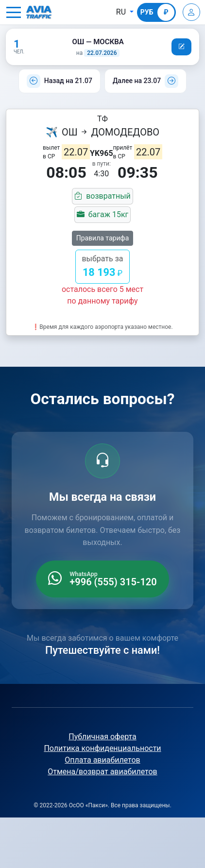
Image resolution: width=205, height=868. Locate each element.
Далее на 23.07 (137, 81)
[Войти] (191, 12)
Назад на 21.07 (68, 81)
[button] (14, 12)
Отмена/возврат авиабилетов (102, 772)
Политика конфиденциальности (102, 748)
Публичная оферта (102, 737)
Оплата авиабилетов (102, 760)
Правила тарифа (103, 238)
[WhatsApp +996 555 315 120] (102, 579)
